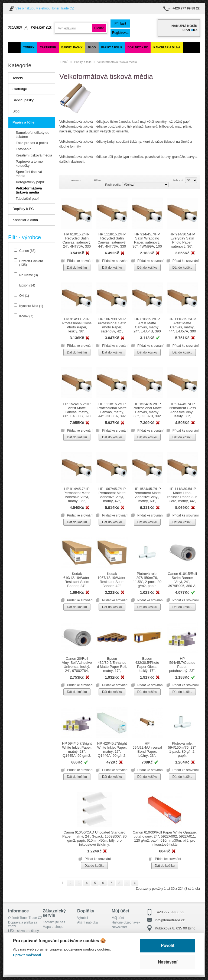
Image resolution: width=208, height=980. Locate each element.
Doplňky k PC (138, 47)
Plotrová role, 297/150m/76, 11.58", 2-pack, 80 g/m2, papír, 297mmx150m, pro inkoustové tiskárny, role (147, 586)
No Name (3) (29, 275)
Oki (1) (24, 296)
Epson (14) (27, 285)
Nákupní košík (184, 26)
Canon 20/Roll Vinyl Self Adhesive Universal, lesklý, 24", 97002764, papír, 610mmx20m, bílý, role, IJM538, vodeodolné (77, 673)
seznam (76, 180)
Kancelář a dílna (167, 47)
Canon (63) (27, 251)
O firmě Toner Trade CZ (25, 918)
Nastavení (168, 962)
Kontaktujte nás (54, 922)
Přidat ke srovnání (80, 261)
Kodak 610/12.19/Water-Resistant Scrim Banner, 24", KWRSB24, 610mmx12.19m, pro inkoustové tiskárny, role (77, 588)
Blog (92, 47)
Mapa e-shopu (53, 927)
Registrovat (120, 33)
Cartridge (48, 47)
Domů (64, 62)
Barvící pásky (72, 47)
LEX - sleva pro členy (23, 931)
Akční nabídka (87, 922)
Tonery (29, 47)
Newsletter (119, 927)
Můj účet (118, 918)
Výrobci (83, 918)
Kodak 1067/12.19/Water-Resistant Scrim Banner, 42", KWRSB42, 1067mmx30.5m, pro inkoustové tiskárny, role (112, 588)
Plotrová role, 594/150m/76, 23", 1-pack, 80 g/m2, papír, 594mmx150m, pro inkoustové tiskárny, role (182, 756)
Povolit (168, 946)
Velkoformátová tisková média (117, 62)
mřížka (96, 180)
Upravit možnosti (27, 955)
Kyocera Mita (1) (31, 306)
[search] (73, 28)
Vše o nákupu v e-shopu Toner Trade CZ (45, 8)
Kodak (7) (26, 316)
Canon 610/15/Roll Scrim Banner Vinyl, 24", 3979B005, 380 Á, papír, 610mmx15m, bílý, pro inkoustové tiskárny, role (182, 588)
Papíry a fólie (112, 47)
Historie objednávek (126, 922)
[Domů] (14, 48)
